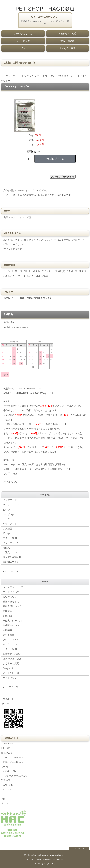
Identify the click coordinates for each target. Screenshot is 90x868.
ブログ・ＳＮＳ (11, 640)
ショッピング (23, 41)
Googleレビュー (11, 668)
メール (4, 803)
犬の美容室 (9, 635)
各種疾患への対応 (67, 34)
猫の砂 (6, 533)
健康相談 (7, 616)
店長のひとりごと (23, 34)
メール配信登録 (11, 673)
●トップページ (46, 569)
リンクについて (11, 644)
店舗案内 (7, 630)
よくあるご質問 (67, 48)
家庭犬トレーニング (13, 621)
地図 (3, 799)
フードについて (11, 592)
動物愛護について (12, 606)
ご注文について (11, 553)
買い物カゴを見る (12, 562)
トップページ (8, 76)
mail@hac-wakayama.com (16, 327)
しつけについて (11, 597)
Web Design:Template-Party (45, 864)
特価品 (6, 548)
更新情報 (7, 611)
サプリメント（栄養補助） (57, 76)
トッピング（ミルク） (29, 76)
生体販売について (12, 625)
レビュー (23, 48)
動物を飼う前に (11, 602)
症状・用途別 (67, 41)
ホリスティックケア (13, 587)
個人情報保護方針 (12, 557)
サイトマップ (10, 678)
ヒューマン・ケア (12, 543)
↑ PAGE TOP (79, 849)
